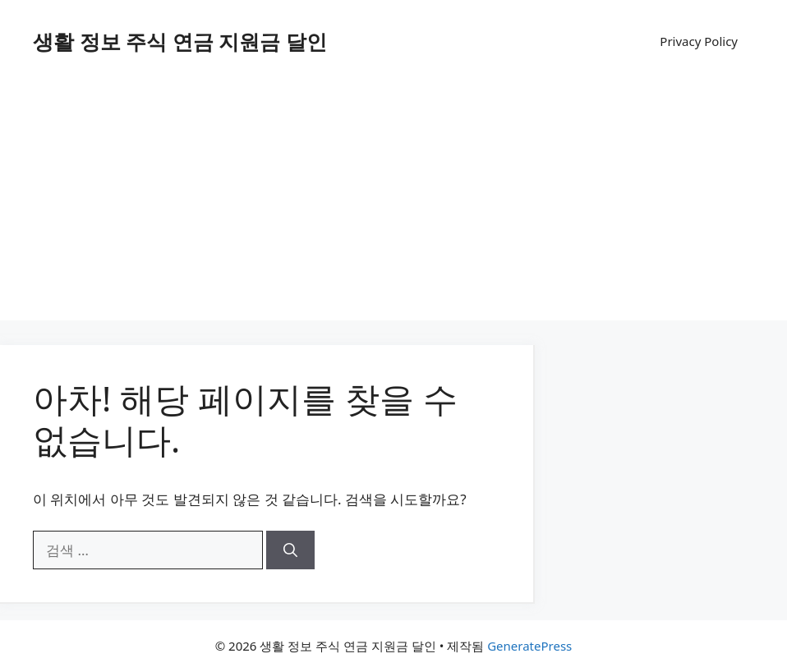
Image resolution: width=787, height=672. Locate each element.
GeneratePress (529, 646)
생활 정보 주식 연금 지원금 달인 (180, 41)
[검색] (290, 550)
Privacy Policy (699, 41)
